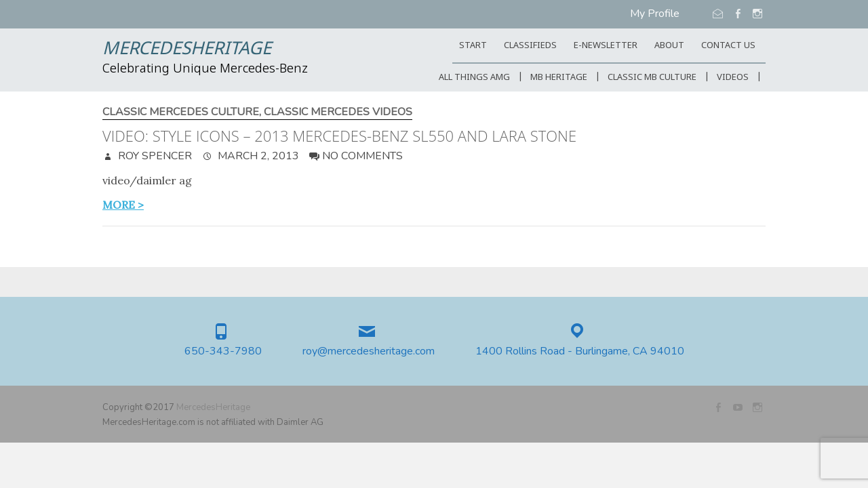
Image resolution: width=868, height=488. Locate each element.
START (473, 46)
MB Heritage (559, 78)
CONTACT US (728, 46)
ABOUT (669, 46)
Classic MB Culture (652, 78)
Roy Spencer (154, 156)
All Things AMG (474, 78)
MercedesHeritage (187, 49)
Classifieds (530, 46)
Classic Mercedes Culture (181, 112)
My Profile (655, 14)
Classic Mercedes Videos (338, 112)
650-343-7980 (223, 351)
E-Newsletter (606, 46)
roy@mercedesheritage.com (369, 351)
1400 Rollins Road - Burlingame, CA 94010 (580, 351)
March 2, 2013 (257, 156)
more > (123, 205)
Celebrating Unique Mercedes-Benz (205, 69)
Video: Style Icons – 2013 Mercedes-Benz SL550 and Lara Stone (339, 136)
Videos (733, 78)
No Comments (362, 156)
